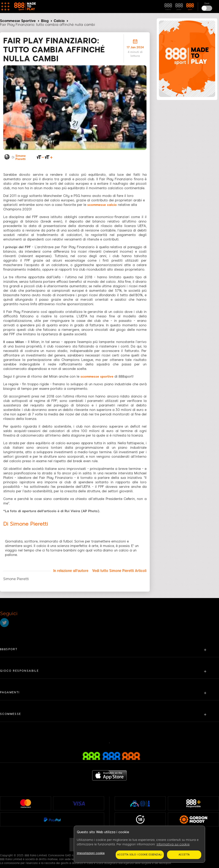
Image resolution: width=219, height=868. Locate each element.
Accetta (184, 855)
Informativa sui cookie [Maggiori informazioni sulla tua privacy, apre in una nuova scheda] (173, 844)
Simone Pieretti (21, 155)
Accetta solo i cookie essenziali (140, 855)
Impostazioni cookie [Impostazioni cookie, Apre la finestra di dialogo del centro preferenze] (91, 853)
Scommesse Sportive (18, 21)
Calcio (59, 21)
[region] (139, 844)
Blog (45, 21)
